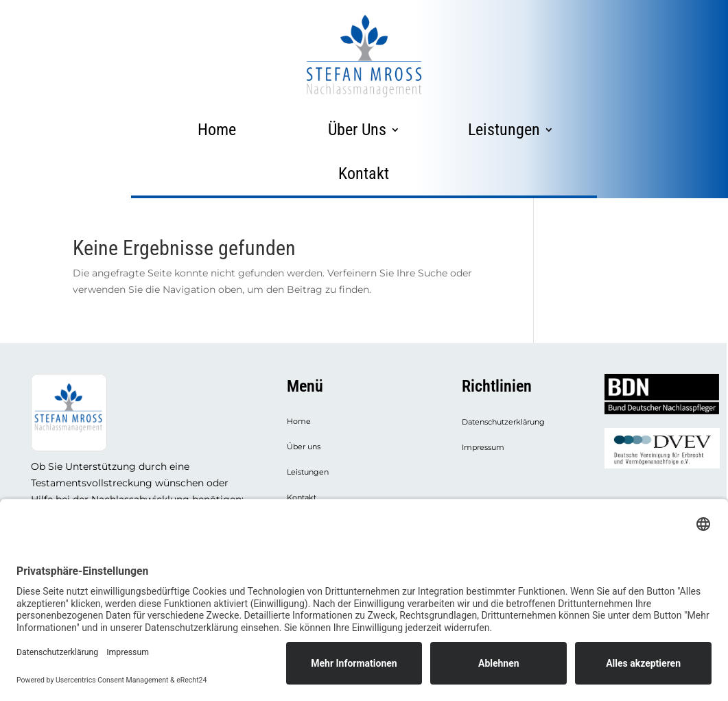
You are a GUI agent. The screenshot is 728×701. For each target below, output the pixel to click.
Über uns (304, 447)
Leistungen (504, 130)
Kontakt (364, 174)
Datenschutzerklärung (503, 422)
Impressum (483, 448)
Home (217, 130)
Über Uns (357, 130)
